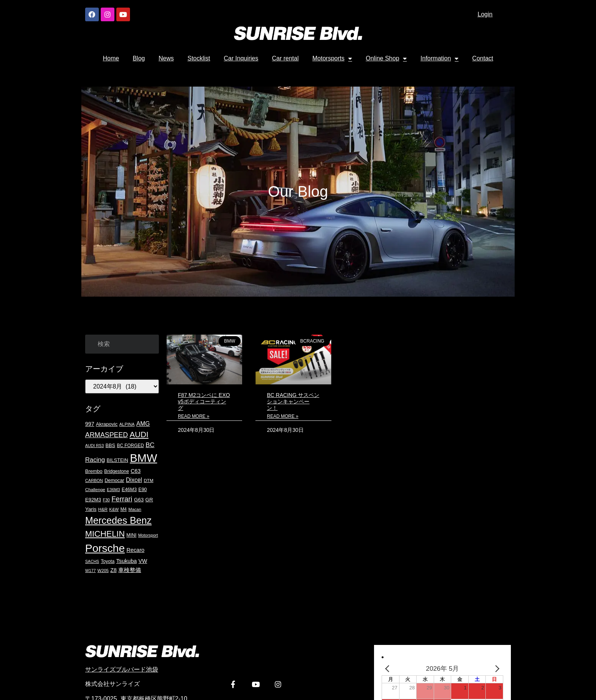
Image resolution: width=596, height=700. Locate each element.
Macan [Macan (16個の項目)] (135, 509)
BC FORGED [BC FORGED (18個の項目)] (131, 446)
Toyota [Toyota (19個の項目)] (108, 561)
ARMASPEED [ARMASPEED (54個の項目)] (106, 435)
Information (439, 58)
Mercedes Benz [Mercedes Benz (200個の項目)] (118, 520)
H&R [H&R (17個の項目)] (103, 509)
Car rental (285, 58)
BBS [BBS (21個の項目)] (110, 445)
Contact (483, 58)
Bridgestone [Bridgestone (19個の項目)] (117, 471)
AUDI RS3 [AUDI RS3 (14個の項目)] (94, 446)
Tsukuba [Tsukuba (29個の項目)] (127, 561)
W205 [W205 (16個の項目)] (103, 570)
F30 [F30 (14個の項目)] (106, 500)
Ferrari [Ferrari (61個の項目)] (122, 499)
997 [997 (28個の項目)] (90, 424)
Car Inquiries (241, 58)
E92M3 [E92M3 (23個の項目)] (93, 500)
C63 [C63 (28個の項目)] (136, 471)
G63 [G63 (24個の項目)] (139, 500)
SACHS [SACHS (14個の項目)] (92, 561)
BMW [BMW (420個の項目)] (144, 458)
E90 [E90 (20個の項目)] (143, 490)
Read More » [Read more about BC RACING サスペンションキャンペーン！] (283, 416)
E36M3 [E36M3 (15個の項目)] (113, 490)
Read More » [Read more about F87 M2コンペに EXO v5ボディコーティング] (194, 416)
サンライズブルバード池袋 (122, 669)
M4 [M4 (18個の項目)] (124, 509)
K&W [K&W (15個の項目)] (114, 509)
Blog (139, 58)
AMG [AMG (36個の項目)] (143, 424)
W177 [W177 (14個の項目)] (90, 570)
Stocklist (199, 58)
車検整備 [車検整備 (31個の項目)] (130, 570)
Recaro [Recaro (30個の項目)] (136, 550)
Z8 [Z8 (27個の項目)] (113, 570)
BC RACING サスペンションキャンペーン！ (293, 401)
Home (111, 58)
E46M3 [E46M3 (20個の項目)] (129, 490)
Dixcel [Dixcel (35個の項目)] (134, 480)
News (166, 58)
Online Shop (386, 58)
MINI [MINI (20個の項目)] (132, 535)
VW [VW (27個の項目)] (143, 561)
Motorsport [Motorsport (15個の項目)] (148, 535)
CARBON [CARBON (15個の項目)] (94, 480)
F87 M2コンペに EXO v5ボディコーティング (204, 401)
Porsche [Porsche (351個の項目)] (105, 548)
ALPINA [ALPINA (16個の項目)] (127, 424)
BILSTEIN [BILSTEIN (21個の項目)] (118, 460)
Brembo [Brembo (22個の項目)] (94, 471)
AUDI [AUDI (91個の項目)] (139, 434)
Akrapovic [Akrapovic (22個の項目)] (107, 424)
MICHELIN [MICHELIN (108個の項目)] (105, 534)
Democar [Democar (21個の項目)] (114, 480)
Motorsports (332, 58)
